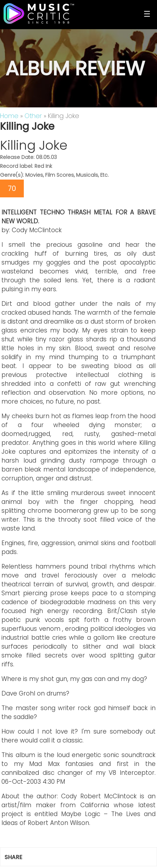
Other (33, 116)
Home (9, 116)
